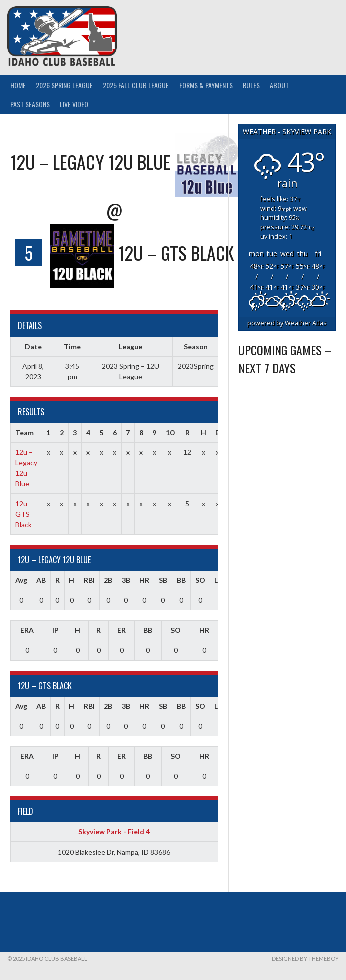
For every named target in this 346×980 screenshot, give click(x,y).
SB (163, 580)
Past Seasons (30, 104)
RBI (89, 580)
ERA (27, 630)
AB (41, 580)
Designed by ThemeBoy (305, 959)
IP (55, 630)
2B (108, 580)
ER (122, 630)
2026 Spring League (64, 85)
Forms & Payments (206, 85)
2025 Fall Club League (136, 85)
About (279, 85)
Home (18, 85)
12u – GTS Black (24, 514)
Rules (251, 85)
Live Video (74, 104)
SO (200, 580)
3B (126, 580)
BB (181, 580)
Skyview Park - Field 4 (114, 832)
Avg (21, 580)
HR (144, 580)
